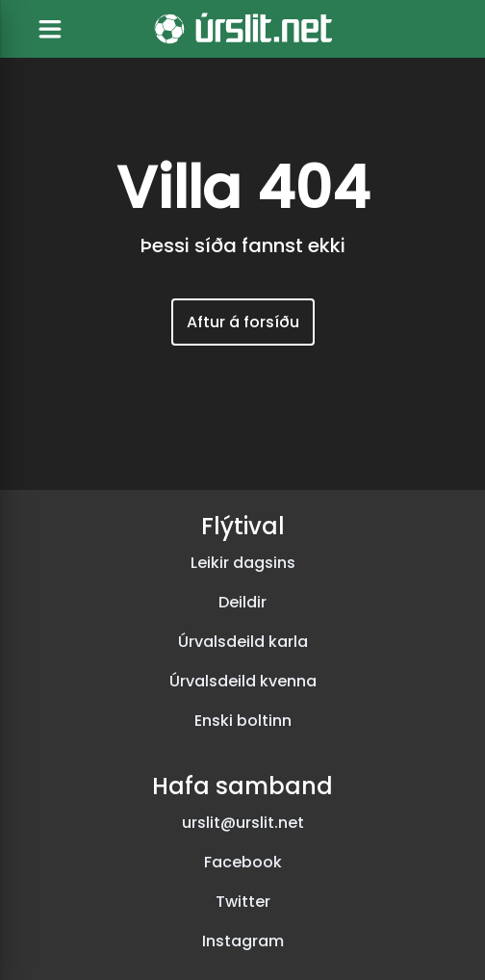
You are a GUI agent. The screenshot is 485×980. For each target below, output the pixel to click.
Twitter (243, 902)
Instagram (243, 941)
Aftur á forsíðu (243, 322)
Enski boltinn (243, 721)
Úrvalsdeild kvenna (243, 681)
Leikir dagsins (243, 563)
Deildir (242, 602)
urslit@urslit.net (243, 823)
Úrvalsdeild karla (243, 642)
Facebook (243, 862)
